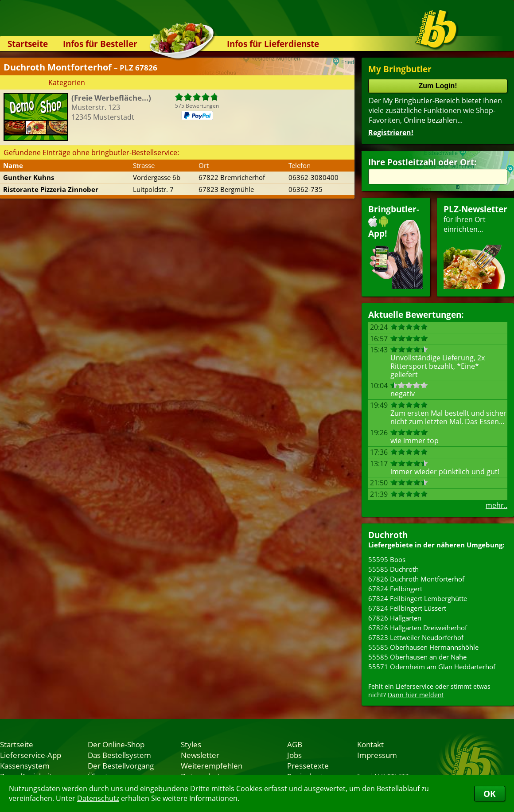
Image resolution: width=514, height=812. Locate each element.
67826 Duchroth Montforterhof (416, 579)
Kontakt (370, 744)
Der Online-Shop (116, 744)
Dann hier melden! (416, 695)
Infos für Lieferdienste (273, 44)
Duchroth (388, 535)
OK (490, 794)
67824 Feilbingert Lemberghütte (418, 598)
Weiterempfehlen (212, 765)
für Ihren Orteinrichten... (475, 246)
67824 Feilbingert (395, 589)
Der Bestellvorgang (121, 765)
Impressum (377, 755)
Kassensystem (25, 765)
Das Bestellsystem (119, 755)
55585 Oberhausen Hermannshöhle (423, 647)
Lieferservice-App (31, 755)
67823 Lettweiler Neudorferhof (416, 637)
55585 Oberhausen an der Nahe (417, 657)
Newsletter (200, 755)
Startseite (28, 44)
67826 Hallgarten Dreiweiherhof (418, 628)
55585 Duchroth (393, 569)
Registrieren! (391, 133)
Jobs (294, 755)
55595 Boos (387, 559)
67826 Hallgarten (395, 618)
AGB (295, 744)
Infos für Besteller (100, 44)
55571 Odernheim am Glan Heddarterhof (432, 667)
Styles (191, 744)
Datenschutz (98, 798)
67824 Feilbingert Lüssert (407, 608)
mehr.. (496, 505)
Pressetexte (308, 765)
